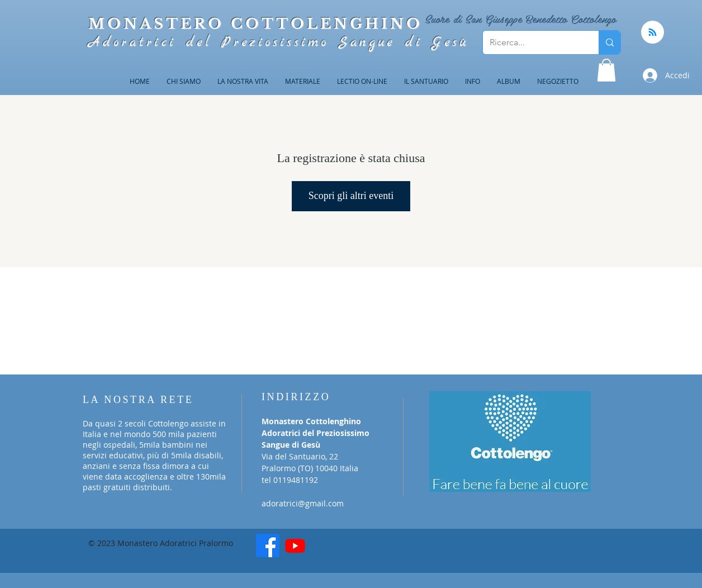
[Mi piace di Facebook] (354, 549)
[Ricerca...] (532, 42)
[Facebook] (268, 546)
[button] (606, 70)
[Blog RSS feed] (653, 33)
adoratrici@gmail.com (303, 503)
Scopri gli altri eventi (351, 196)
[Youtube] (295, 546)
